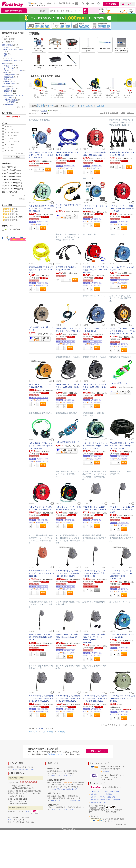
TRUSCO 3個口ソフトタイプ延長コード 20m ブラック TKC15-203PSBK (122, 446)
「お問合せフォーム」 (56, 754)
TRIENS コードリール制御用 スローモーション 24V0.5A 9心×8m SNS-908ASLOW (95, 698)
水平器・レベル (10, 66)
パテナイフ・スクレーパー (14, 49)
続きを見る (21, 107)
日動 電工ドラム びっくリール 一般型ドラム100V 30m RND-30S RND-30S (95, 270)
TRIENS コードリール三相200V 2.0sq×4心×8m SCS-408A (67, 637)
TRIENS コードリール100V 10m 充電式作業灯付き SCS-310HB (41, 637)
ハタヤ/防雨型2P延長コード (67, 442)
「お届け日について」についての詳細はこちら (65, 800)
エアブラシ (8, 58)
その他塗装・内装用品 (12, 61)
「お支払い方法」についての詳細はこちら (63, 789)
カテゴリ (7, 36)
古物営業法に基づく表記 (99, 802)
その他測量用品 (10, 75)
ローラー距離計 (10, 84)
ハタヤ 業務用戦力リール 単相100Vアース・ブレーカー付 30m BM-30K (41, 208)
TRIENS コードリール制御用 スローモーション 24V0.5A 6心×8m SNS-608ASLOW (68, 698)
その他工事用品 (10, 102)
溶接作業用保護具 (10, 100)
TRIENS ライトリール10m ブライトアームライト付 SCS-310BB (122, 509)
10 (116, 113)
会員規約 (94, 794)
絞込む (22, 199)
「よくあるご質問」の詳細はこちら (22, 769)
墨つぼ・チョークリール (13, 70)
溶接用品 (5, 87)
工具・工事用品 (10, 39)
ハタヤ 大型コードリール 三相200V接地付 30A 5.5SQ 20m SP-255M (122, 698)
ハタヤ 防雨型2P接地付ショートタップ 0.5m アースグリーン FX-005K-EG (41, 446)
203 (123, 113)
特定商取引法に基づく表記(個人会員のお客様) (106, 800)
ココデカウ (113, 821)
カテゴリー (33, 732)
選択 (20, 217)
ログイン (11, 820)
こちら (27, 811)
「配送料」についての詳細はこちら (61, 776)
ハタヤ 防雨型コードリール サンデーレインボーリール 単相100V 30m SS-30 (41, 155)
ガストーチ (8, 93)
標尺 (6, 72)
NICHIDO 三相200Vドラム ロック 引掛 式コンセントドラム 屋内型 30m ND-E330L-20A (122, 331)
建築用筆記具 (9, 77)
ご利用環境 (108, 794)
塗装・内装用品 (7, 45)
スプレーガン (9, 47)
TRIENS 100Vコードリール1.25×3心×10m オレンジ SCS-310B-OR (41, 573)
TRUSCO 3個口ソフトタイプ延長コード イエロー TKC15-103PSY (41, 270)
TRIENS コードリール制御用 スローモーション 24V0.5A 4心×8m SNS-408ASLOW (41, 698)
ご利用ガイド (95, 792)
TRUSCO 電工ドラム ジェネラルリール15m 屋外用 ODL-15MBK (68, 387)
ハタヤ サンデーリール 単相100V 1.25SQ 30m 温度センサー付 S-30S (122, 208)
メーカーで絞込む (14, 157)
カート (48, 170)
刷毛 (6, 54)
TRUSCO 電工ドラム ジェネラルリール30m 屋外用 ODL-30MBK (95, 387)
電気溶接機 (8, 91)
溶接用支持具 (9, 104)
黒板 (6, 79)
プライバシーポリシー (112, 792)
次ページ (131, 113)
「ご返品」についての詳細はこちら (61, 809)
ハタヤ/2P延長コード (118, 383)
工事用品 (7, 42)
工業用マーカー (10, 89)
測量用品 (5, 64)
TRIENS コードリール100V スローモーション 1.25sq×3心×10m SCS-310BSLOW (68, 573)
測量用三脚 (8, 81)
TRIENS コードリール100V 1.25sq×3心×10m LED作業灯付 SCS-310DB (95, 573)
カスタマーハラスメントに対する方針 (103, 797)
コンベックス (9, 68)
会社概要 (106, 771)
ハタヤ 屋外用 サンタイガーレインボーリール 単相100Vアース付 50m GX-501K (95, 446)
